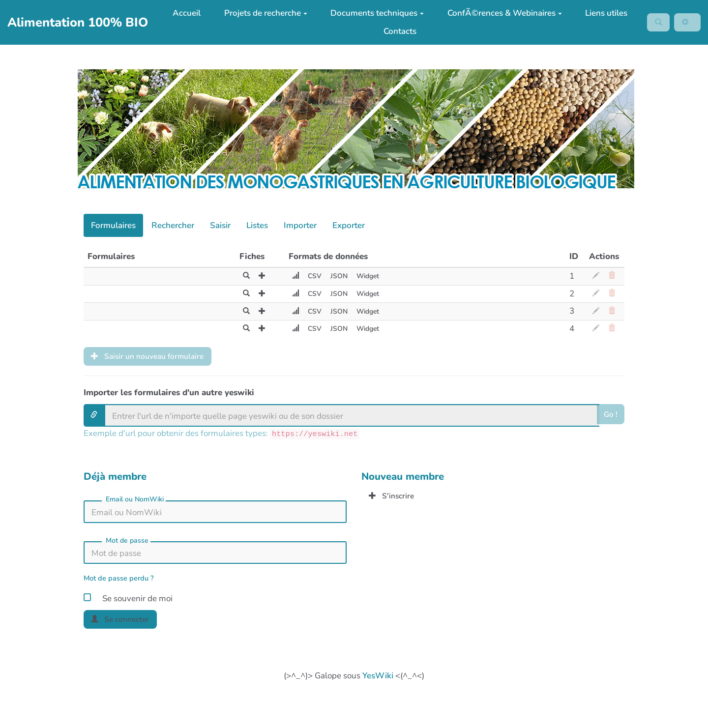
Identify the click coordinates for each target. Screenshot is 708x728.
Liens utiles (603, 13)
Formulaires (113, 225)
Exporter (349, 225)
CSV (309, 276)
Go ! (610, 417)
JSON (335, 276)
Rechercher (173, 225)
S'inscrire (394, 499)
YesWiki (378, 680)
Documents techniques (374, 13)
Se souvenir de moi (128, 599)
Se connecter (124, 622)
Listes (257, 225)
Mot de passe (127, 542)
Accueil (183, 13)
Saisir (220, 225)
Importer (300, 225)
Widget (366, 276)
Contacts (397, 31)
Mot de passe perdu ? (119, 580)
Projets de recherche (262, 13)
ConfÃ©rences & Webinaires (501, 13)
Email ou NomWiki (135, 501)
